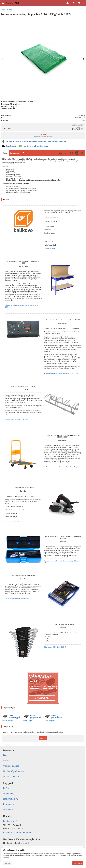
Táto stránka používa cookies (14, 850)
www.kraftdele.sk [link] (50, 248)
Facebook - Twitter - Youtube (17, 833)
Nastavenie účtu (11, 799)
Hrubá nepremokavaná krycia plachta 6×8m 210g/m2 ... (32, 718)
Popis (5, 153)
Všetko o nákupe (11, 766)
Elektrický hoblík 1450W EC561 (15, 522)
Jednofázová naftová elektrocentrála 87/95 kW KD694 (61, 374)
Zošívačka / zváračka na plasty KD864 (17, 598)
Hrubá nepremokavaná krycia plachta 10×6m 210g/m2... (11, 718)
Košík (6, 788)
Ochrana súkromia (12, 777)
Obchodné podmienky (14, 771)
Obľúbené (8, 809)
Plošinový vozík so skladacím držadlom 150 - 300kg (61, 467)
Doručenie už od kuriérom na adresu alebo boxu (27, 146)
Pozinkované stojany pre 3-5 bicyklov (16, 420)
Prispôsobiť (8, 863)
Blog (5, 755)
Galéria (7, 760)
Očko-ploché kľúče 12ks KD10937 (55, 647)
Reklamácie (9, 804)
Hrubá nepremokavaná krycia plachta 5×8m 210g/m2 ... (53, 718)
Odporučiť (43, 738)
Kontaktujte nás (11, 821)
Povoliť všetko (77, 863)
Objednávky (9, 793)
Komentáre (15, 153)
